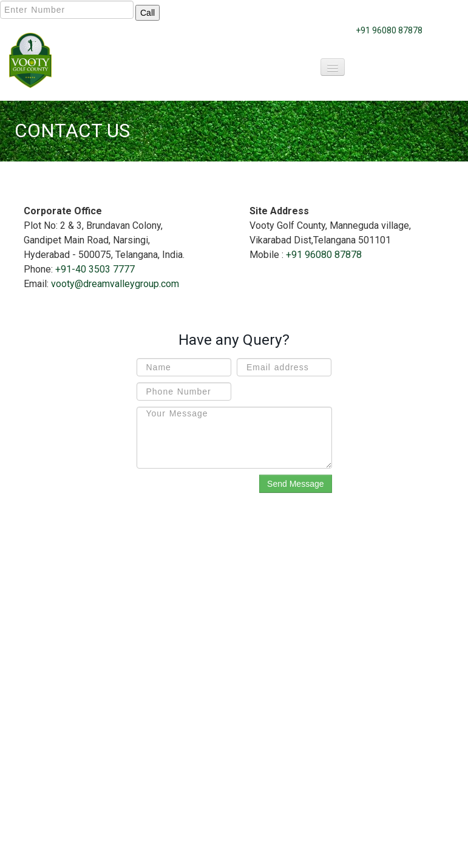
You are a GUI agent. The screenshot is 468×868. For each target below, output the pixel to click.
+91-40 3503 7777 (95, 269)
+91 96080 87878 (389, 30)
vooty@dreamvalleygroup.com (115, 284)
